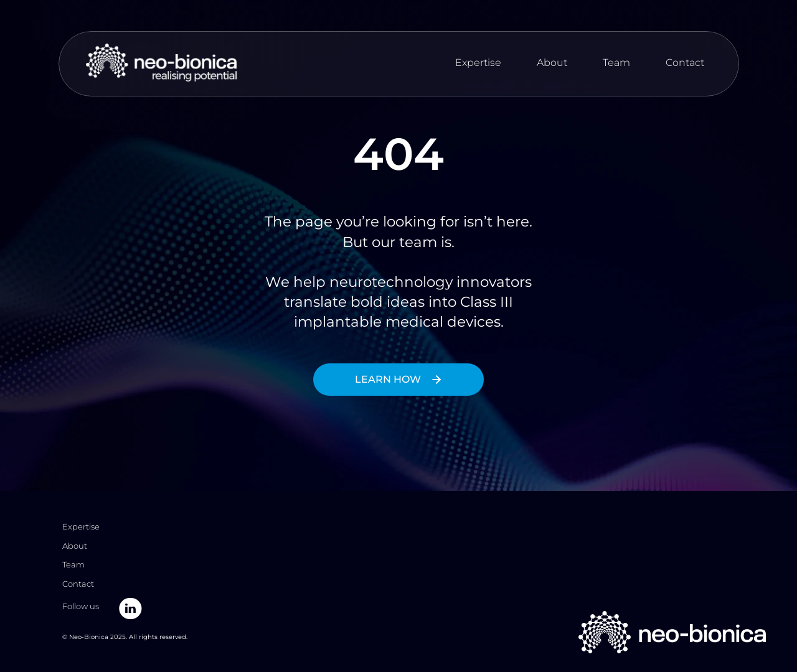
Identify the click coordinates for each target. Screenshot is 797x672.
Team (616, 63)
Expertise (478, 63)
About (552, 63)
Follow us (82, 606)
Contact (685, 63)
